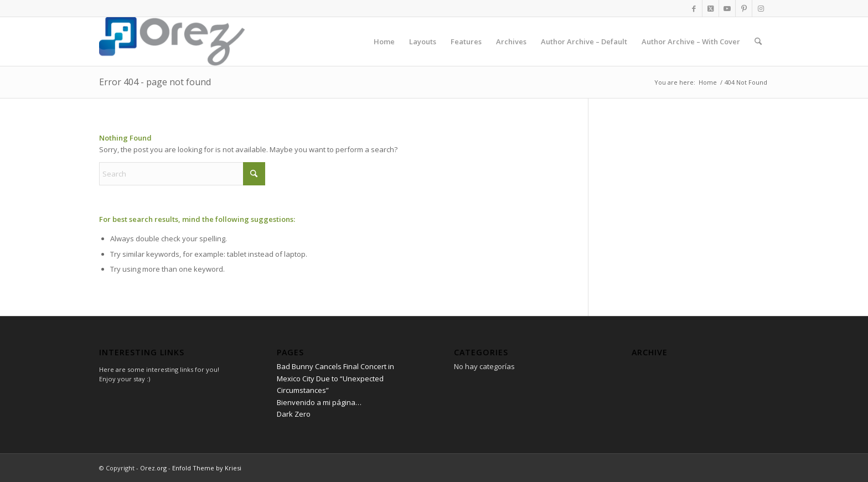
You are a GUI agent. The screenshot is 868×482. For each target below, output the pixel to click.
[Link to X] (711, 8)
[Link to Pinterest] (744, 8)
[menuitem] (384, 42)
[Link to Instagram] (761, 8)
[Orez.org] (100, 42)
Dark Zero (294, 414)
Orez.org (153, 468)
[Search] (758, 42)
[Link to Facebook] (694, 8)
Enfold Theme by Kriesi (207, 468)
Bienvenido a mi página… (319, 402)
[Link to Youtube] (727, 8)
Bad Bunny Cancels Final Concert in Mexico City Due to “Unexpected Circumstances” (335, 378)
